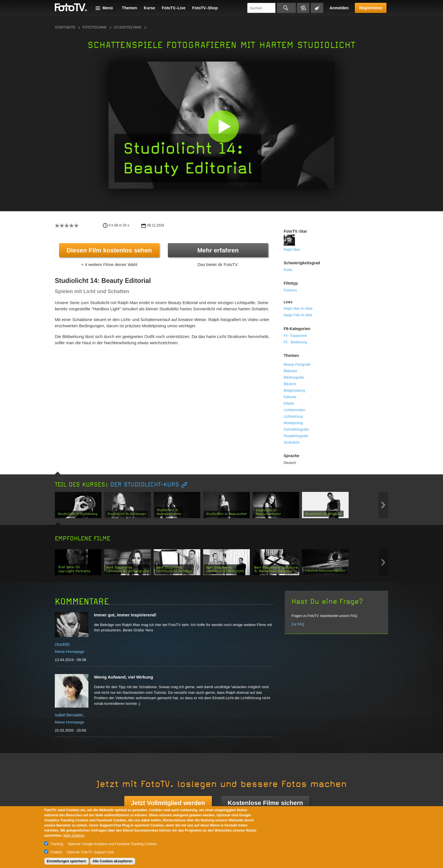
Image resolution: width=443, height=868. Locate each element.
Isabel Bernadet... (70, 715)
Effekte (289, 404)
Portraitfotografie (296, 429)
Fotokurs (290, 290)
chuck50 (62, 644)
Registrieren (371, 8)
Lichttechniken (295, 410)
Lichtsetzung (293, 416)
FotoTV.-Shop (205, 8)
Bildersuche (303, 8)
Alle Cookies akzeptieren (113, 861)
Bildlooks (290, 371)
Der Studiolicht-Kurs (145, 485)
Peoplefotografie (296, 436)
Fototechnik (95, 27)
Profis (288, 270)
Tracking (57, 844)
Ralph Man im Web (298, 309)
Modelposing (293, 423)
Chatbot (56, 852)
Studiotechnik (128, 27)
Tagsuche (317, 8)
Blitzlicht (290, 384)
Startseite (65, 27)
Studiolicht (291, 442)
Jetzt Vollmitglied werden (168, 803)
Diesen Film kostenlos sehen (109, 250)
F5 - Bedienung (295, 342)
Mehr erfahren (218, 250)
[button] (223, 126)
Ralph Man (292, 250)
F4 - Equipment (295, 336)
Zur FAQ (298, 624)
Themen (129, 8)
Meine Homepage (70, 652)
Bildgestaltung (294, 391)
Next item (383, 505)
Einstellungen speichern (67, 861)
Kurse (149, 8)
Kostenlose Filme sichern (265, 803)
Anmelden (339, 8)
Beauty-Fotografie (297, 365)
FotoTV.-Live (174, 8)
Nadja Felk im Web (298, 315)
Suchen (286, 8)
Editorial (290, 397)
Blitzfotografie (294, 378)
